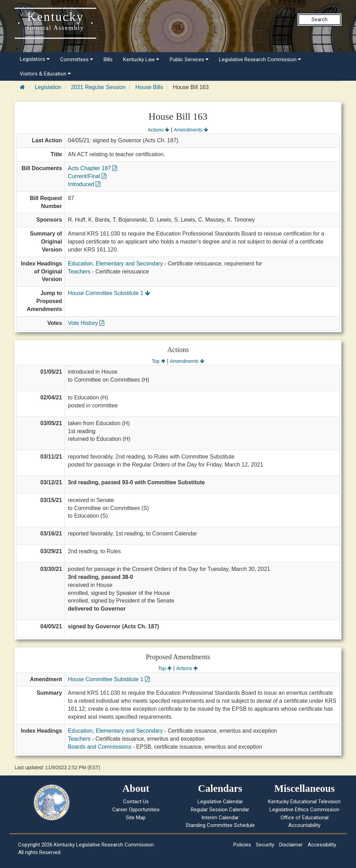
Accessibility (322, 845)
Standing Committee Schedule (220, 825)
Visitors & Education (45, 74)
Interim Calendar (220, 818)
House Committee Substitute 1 (109, 293)
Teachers (79, 272)
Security (265, 845)
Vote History (86, 323)
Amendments (191, 130)
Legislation (48, 87)
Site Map (136, 818)
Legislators (35, 59)
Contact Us (136, 802)
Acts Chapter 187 (92, 168)
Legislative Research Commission (260, 59)
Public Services (189, 59)
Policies (242, 845)
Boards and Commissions (99, 747)
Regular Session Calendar (220, 810)
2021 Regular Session (98, 87)
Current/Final (87, 176)
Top (158, 361)
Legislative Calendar (220, 802)
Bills (108, 59)
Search (319, 19)
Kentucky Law (141, 59)
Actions (159, 130)
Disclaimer (291, 845)
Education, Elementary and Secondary (115, 264)
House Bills (149, 87)
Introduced (84, 184)
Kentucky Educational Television (304, 802)
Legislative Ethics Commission (304, 810)
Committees (77, 59)
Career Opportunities (136, 810)
